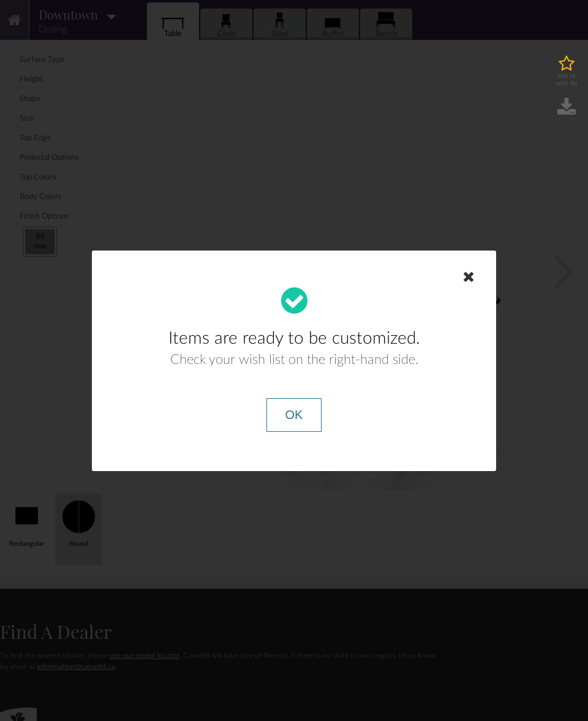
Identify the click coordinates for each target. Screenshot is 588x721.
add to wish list (567, 80)
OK (294, 415)
